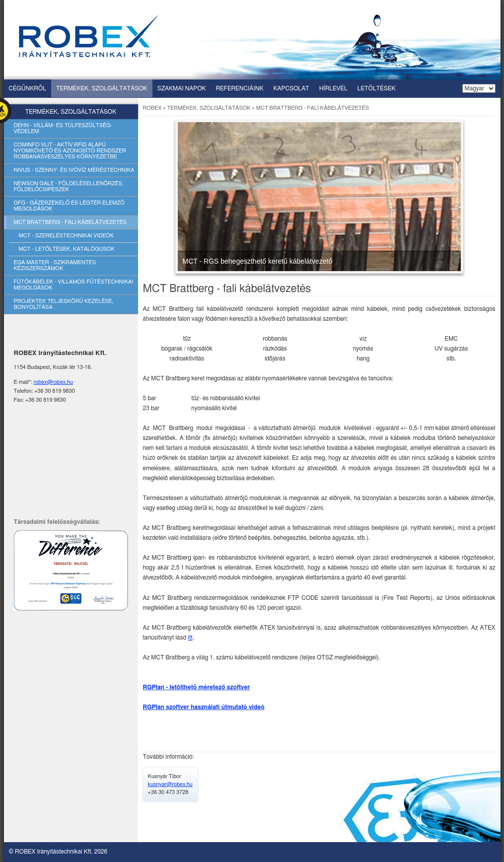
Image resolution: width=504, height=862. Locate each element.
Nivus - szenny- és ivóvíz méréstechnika (74, 170)
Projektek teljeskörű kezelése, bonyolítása (64, 304)
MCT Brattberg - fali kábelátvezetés (313, 108)
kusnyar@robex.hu (170, 784)
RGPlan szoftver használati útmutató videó (204, 707)
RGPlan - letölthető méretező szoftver (197, 687)
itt (190, 638)
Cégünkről (28, 88)
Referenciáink (240, 88)
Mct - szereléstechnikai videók (67, 236)
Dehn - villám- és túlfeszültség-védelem (63, 128)
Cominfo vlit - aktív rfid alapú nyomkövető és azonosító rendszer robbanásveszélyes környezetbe (70, 151)
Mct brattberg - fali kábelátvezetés (70, 222)
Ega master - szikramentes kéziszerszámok (55, 265)
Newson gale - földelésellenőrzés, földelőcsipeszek (69, 186)
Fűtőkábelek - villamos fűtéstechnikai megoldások (74, 285)
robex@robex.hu (53, 382)
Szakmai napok (182, 88)
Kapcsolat (291, 88)
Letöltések (377, 88)
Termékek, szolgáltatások (102, 88)
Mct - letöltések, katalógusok (67, 249)
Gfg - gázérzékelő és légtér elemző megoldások (69, 206)
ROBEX (152, 108)
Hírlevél (333, 88)
